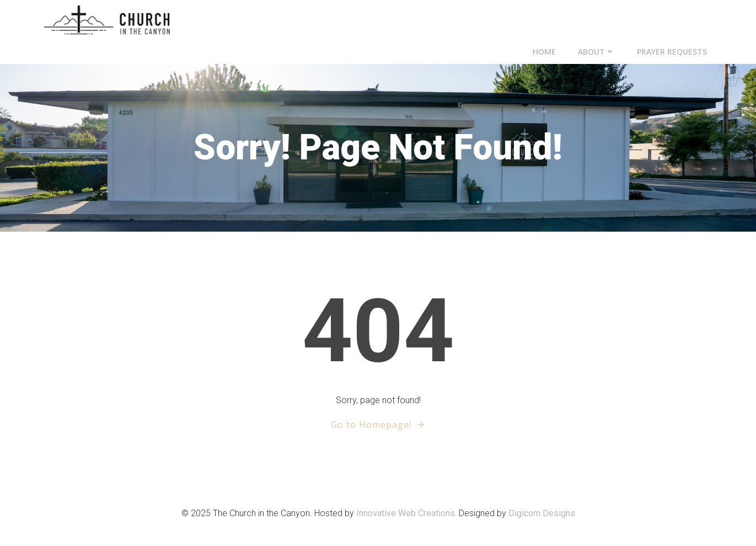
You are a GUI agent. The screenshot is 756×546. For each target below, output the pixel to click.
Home (544, 52)
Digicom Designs (542, 513)
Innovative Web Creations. (408, 513)
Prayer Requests (672, 52)
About (596, 52)
